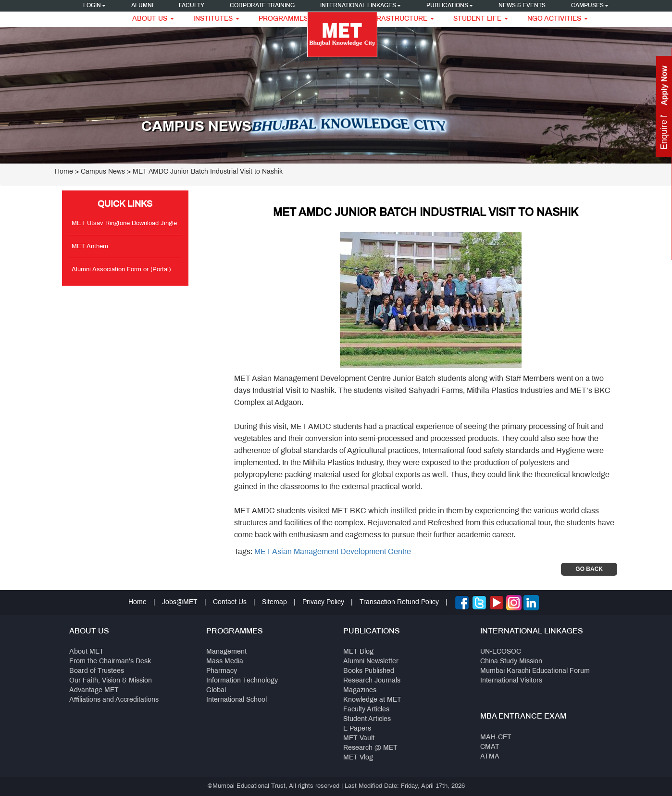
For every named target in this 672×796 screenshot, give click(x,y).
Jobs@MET (180, 602)
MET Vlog (358, 758)
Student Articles (367, 719)
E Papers (357, 729)
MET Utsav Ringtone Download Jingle (124, 224)
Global (216, 690)
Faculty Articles (366, 710)
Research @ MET (370, 748)
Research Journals (372, 681)
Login (94, 6)
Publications (450, 6)
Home (64, 172)
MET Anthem (90, 247)
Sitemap (274, 602)
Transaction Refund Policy (399, 602)
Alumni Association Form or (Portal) (121, 270)
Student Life (481, 19)
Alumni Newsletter (371, 662)
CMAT (490, 747)
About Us (153, 19)
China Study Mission (511, 662)
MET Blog (358, 652)
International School (236, 700)
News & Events (522, 6)
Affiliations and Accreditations (114, 700)
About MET (87, 652)
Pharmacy (222, 671)
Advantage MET (94, 690)
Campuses (590, 6)
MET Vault (359, 739)
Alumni (142, 6)
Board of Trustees (97, 671)
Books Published (369, 671)
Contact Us (230, 602)
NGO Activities (558, 19)
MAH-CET (496, 738)
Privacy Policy (323, 602)
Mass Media (225, 662)
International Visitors (511, 681)
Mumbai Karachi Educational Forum (535, 671)
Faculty (192, 6)
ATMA (490, 757)
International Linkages (361, 6)
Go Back (589, 569)
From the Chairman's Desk (110, 662)
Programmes (287, 19)
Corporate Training (262, 6)
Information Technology (242, 681)
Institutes (216, 19)
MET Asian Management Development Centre (333, 552)
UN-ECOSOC (501, 652)
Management (226, 652)
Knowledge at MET (372, 700)
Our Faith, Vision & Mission (111, 681)
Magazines (360, 690)
